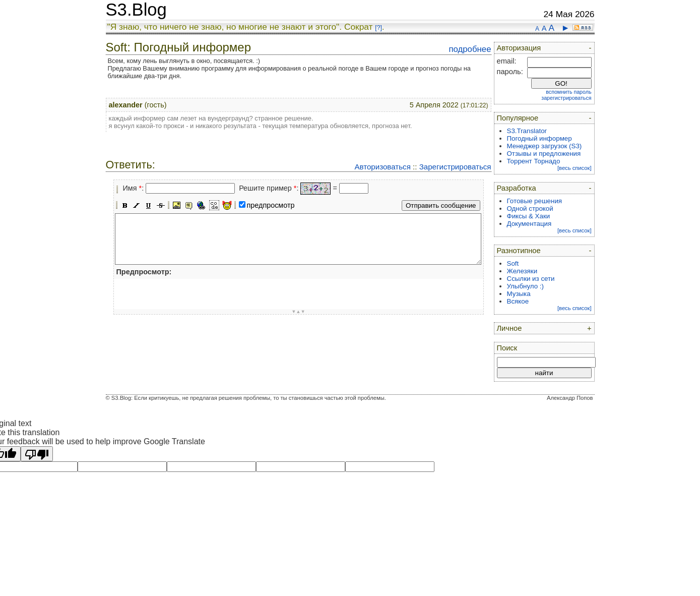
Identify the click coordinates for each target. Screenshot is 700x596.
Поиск (507, 348)
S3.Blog (136, 10)
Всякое (518, 301)
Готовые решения (535, 201)
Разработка (517, 188)
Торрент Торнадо (534, 161)
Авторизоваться (382, 167)
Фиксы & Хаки (529, 216)
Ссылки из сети (531, 279)
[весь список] (575, 168)
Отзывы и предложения (544, 154)
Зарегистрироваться (455, 167)
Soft (513, 263)
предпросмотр (271, 205)
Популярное (518, 118)
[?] (378, 28)
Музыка (519, 294)
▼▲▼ (298, 312)
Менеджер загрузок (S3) (545, 146)
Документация (529, 224)
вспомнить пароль (568, 92)
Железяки (522, 271)
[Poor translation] (37, 454)
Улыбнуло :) (525, 286)
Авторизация (519, 48)
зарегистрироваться (566, 98)
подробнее (470, 49)
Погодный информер (539, 138)
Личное (510, 328)
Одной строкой (530, 208)
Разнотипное (519, 251)
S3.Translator (527, 131)
